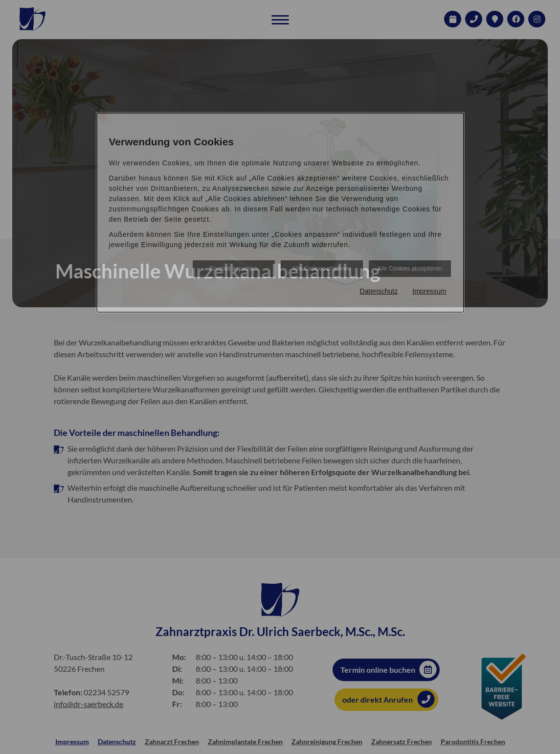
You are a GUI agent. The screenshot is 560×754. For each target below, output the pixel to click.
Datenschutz (379, 291)
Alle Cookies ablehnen (322, 269)
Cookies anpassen (234, 269)
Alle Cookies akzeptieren (409, 269)
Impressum (429, 291)
